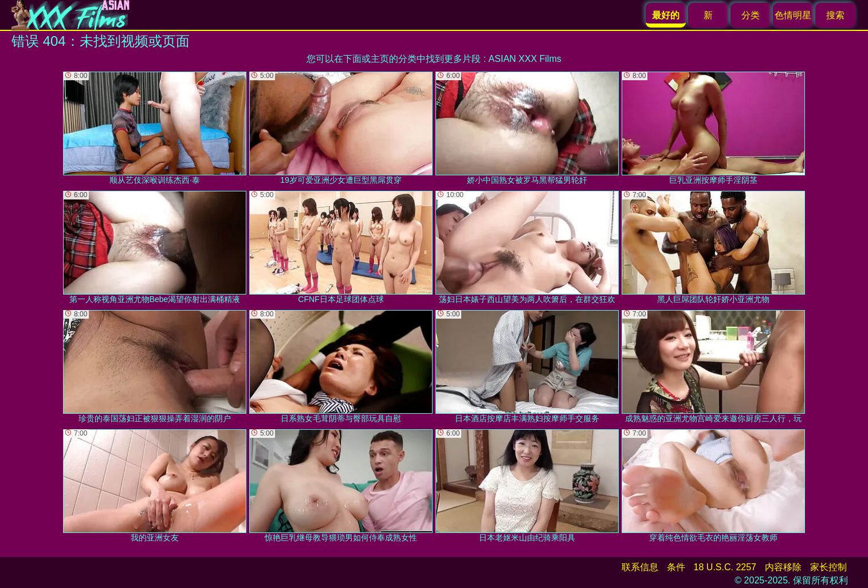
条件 (676, 567)
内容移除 (783, 567)
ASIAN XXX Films (525, 59)
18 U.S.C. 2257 (725, 567)
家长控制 (828, 567)
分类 (751, 15)
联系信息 (640, 567)
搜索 (835, 15)
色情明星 (793, 15)
